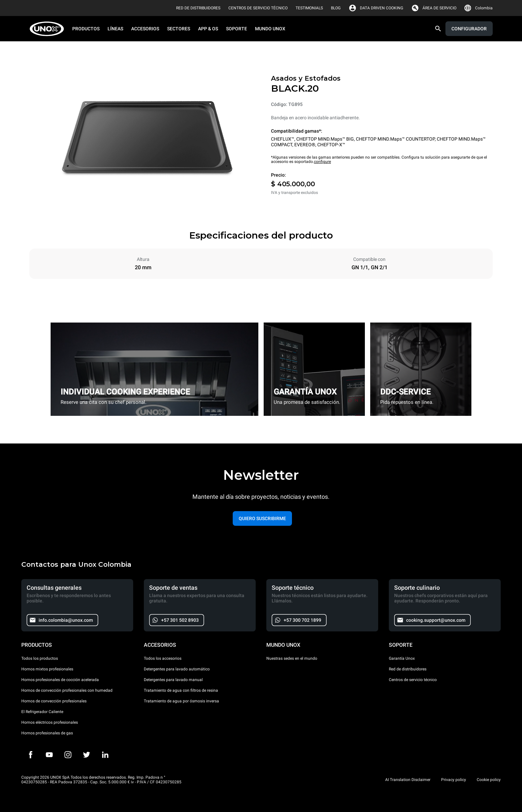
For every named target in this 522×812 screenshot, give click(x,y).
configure (322, 162)
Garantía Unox (402, 658)
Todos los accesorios (163, 658)
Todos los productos (40, 658)
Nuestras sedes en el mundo (292, 658)
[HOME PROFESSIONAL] (49, 29)
